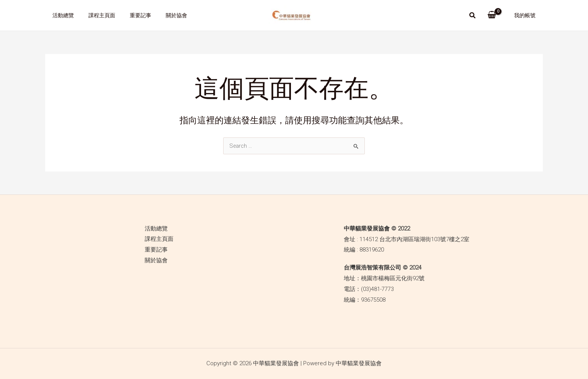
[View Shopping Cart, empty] (496, 15)
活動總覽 (61, 15)
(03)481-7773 (377, 289)
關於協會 (163, 15)
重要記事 (131, 15)
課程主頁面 (96, 15)
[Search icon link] (477, 16)
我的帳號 (527, 15)
